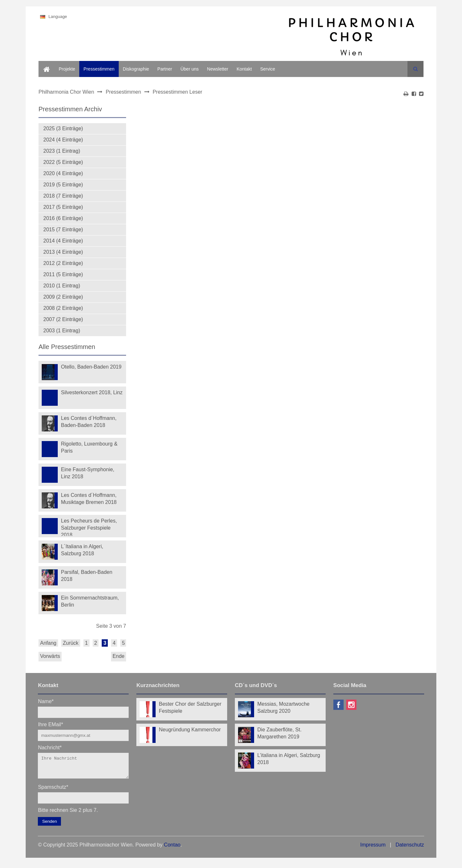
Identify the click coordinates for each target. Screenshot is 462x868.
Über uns (189, 69)
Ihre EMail (50, 724)
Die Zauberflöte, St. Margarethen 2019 (279, 733)
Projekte (67, 69)
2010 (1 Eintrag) (62, 286)
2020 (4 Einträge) (63, 173)
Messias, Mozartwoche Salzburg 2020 (283, 707)
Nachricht (50, 747)
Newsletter (218, 69)
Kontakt (244, 69)
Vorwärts (50, 656)
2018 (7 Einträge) (63, 196)
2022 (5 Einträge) (63, 162)
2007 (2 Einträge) (63, 319)
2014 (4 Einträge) (63, 241)
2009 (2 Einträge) (63, 297)
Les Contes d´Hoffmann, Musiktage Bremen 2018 (89, 499)
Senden (49, 825)
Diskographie (136, 69)
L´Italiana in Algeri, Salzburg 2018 (82, 550)
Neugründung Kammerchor (190, 730)
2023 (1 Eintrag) (62, 151)
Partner (165, 69)
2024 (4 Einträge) (63, 140)
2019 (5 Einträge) (63, 185)
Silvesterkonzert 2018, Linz (92, 392)
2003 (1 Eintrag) (62, 331)
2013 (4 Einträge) (63, 252)
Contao (172, 849)
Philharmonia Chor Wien (66, 92)
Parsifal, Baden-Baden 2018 (87, 576)
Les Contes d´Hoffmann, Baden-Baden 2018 (89, 422)
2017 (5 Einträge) (63, 207)
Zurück (71, 643)
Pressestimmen (99, 69)
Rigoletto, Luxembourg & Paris (89, 447)
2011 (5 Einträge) (63, 274)
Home (44, 64)
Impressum (373, 849)
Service (268, 69)
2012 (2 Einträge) (63, 263)
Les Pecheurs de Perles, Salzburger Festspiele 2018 (89, 527)
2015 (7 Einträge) (63, 230)
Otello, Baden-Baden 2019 (91, 367)
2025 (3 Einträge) (63, 128)
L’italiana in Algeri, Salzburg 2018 (289, 759)
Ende (119, 656)
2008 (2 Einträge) (63, 308)
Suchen (415, 69)
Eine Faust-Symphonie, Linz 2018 (88, 473)
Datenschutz (410, 849)
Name (46, 701)
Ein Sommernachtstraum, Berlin (90, 601)
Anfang (48, 643)
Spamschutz (53, 791)
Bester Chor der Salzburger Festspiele (190, 707)
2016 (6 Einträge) (63, 218)
